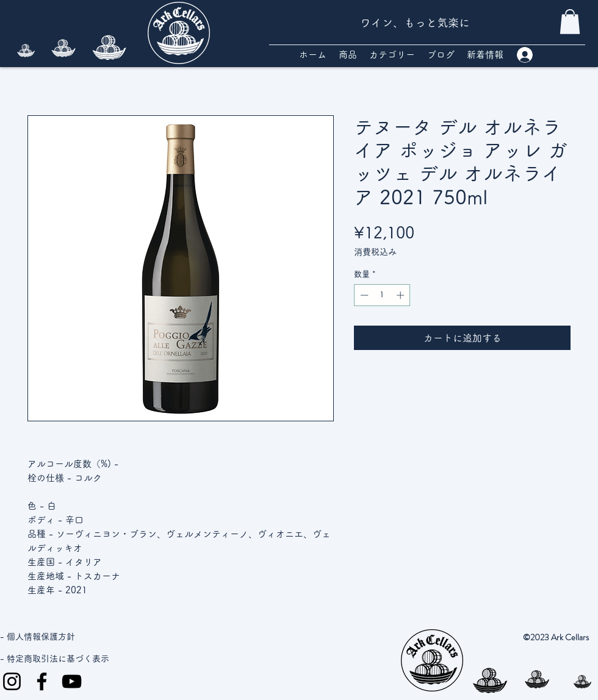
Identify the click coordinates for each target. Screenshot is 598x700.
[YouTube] (72, 681)
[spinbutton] (382, 295)
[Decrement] (363, 295)
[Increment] (402, 295)
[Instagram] (12, 681)
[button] (570, 22)
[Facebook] (42, 681)
